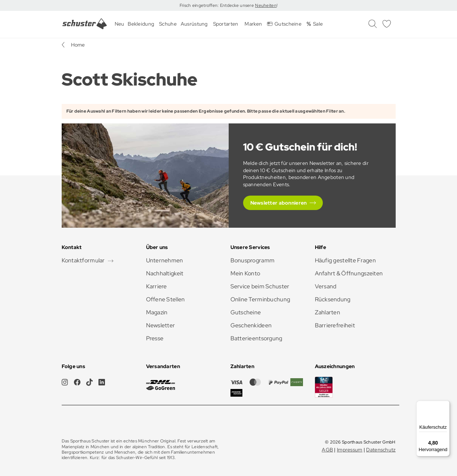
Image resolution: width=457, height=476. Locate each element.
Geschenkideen (251, 325)
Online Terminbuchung (260, 299)
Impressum (350, 450)
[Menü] (445, 405)
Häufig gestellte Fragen (345, 260)
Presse (155, 338)
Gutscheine (246, 312)
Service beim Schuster (260, 286)
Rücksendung (333, 299)
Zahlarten (328, 312)
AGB (327, 450)
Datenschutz (381, 450)
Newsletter (161, 325)
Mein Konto (245, 273)
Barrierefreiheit (335, 325)
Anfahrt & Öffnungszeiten (349, 273)
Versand (326, 286)
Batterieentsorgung (256, 338)
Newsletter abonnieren (279, 203)
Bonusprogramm (253, 260)
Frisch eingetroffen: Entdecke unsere (217, 5)
